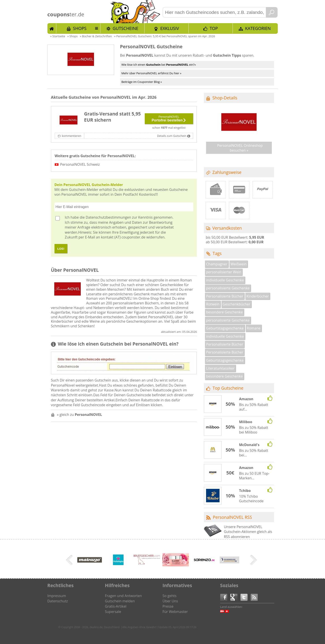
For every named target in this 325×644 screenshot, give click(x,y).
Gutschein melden (120, 601)
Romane (254, 328)
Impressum (57, 596)
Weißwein (239, 264)
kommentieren (71, 136)
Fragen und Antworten (124, 596)
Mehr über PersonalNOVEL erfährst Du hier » (151, 73)
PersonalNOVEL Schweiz (80, 164)
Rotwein (213, 304)
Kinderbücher (258, 296)
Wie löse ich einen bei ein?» (159, 65)
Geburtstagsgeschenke (225, 328)
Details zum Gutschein (172, 136)
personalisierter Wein (224, 272)
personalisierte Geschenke (228, 288)
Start (52, 28)
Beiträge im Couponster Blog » (142, 82)
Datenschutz (58, 601)
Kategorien (258, 28)
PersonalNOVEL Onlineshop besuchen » (240, 148)
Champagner (217, 264)
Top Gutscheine (228, 388)
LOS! (61, 249)
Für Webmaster (175, 612)
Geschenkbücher (237, 304)
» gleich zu (80, 415)
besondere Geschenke (224, 312)
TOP (214, 28)
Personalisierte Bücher (225, 296)
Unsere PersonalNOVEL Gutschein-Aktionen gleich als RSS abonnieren (248, 532)
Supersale (113, 612)
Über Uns (170, 601)
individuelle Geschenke (225, 280)
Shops (80, 28)
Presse (168, 606)
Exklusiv (170, 28)
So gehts (170, 596)
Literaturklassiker (220, 368)
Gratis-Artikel (116, 606)
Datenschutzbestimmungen (108, 217)
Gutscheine (126, 28)
